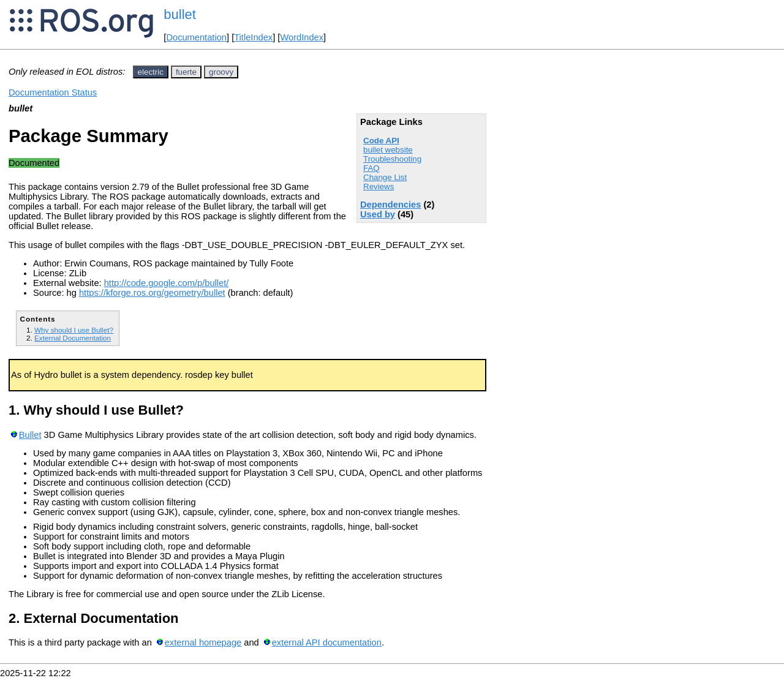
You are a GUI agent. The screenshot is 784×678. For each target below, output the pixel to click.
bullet (180, 14)
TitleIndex (253, 37)
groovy (221, 72)
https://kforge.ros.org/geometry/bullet (152, 293)
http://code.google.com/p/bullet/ (167, 283)
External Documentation (73, 338)
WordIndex (302, 37)
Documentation (196, 37)
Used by (378, 214)
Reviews (379, 186)
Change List (385, 177)
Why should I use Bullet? (74, 330)
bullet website (388, 150)
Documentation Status (53, 92)
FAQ (371, 168)
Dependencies (390, 205)
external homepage (203, 642)
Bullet (30, 435)
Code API (381, 141)
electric (151, 72)
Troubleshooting (392, 159)
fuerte (186, 72)
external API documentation (327, 642)
